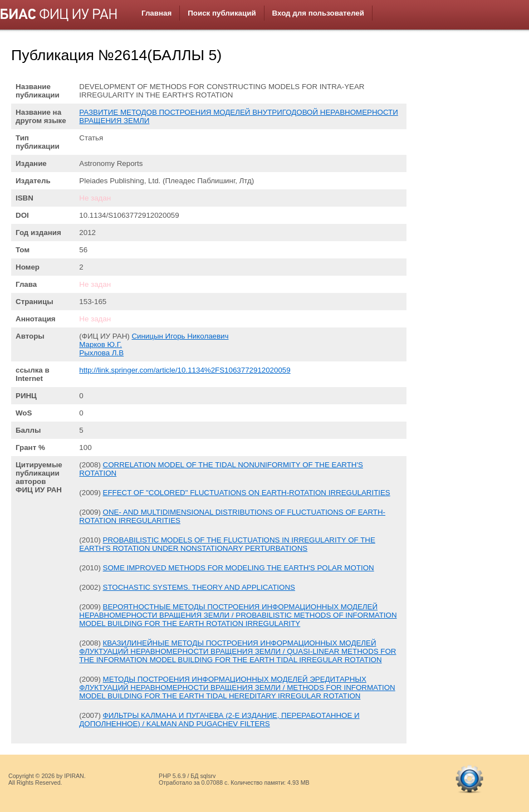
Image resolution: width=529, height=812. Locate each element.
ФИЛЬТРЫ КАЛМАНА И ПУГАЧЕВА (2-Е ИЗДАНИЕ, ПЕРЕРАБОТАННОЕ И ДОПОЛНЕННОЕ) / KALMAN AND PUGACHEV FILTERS (219, 720)
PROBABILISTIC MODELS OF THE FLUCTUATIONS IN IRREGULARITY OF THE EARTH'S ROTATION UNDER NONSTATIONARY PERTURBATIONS (227, 544)
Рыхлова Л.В (101, 353)
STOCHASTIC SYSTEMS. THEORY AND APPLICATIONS (199, 587)
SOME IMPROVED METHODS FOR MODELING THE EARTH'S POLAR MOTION (239, 568)
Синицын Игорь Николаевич (180, 336)
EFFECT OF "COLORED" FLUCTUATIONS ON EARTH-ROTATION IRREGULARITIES (247, 493)
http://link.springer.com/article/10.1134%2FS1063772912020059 (185, 370)
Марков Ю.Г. (101, 344)
